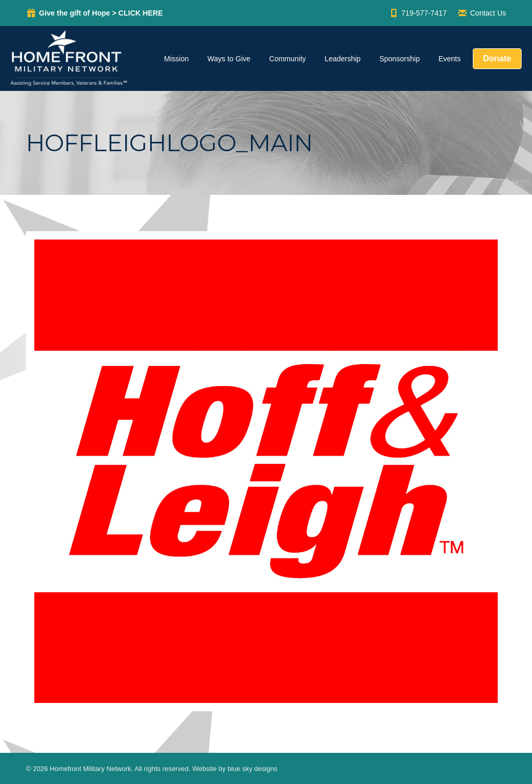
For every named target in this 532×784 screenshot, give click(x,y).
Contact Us (482, 13)
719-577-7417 (418, 13)
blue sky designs (252, 769)
